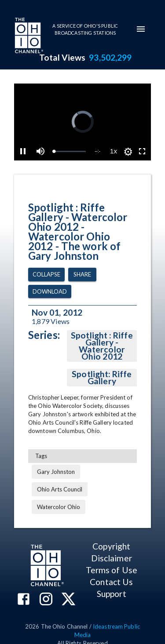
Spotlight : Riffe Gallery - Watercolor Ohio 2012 (102, 346)
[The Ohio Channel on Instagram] (46, 600)
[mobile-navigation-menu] (141, 29)
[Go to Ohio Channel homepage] (28, 36)
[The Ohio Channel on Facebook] (24, 600)
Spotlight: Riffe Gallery (102, 378)
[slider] (70, 151)
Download (50, 292)
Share (82, 275)
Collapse (46, 275)
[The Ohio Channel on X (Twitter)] (68, 600)
